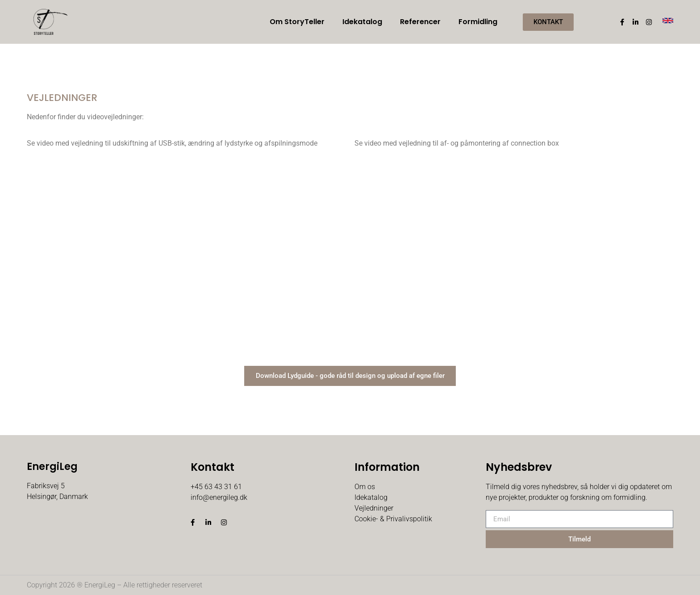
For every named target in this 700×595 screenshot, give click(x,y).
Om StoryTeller (297, 22)
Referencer (420, 22)
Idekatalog (362, 22)
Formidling (478, 22)
